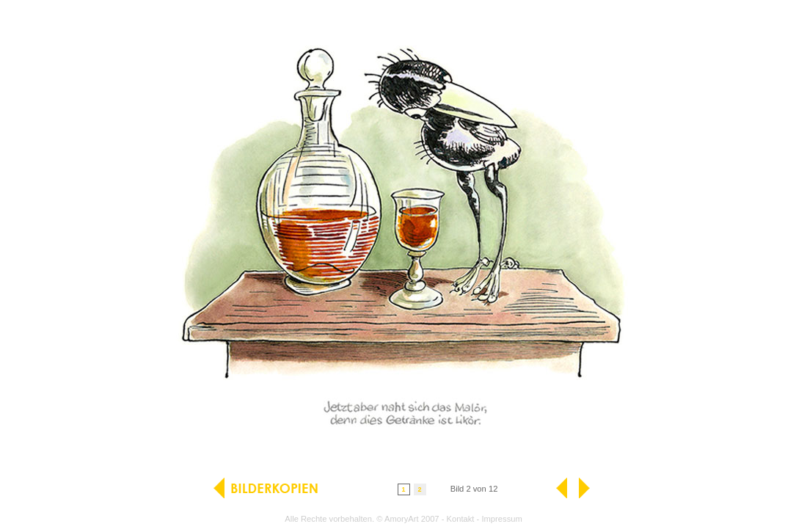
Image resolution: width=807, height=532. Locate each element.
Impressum (501, 519)
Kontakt (461, 519)
